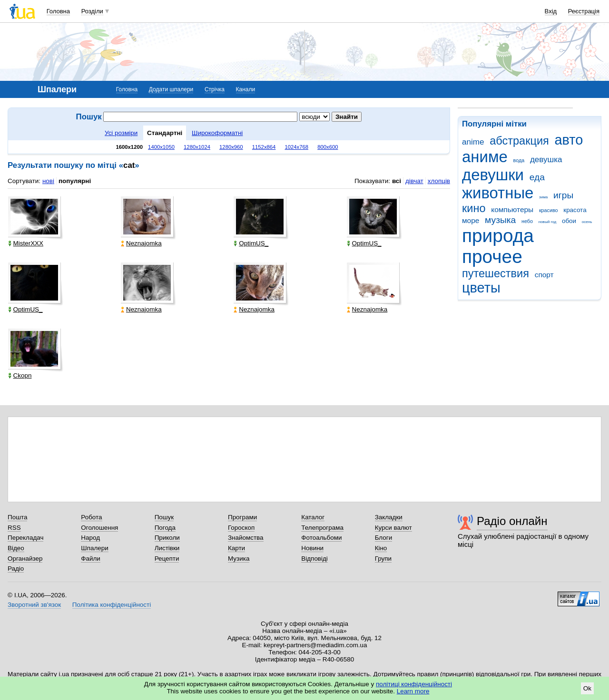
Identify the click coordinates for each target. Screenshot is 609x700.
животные (498, 193)
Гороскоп (241, 528)
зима (543, 197)
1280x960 (231, 147)
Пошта (17, 517)
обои (569, 221)
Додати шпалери (171, 89)
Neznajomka (141, 243)
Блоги (384, 538)
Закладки (389, 517)
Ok (587, 688)
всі (397, 181)
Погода (165, 528)
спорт (544, 275)
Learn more (413, 691)
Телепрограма (322, 528)
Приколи (167, 538)
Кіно (381, 548)
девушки (493, 175)
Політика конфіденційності (112, 605)
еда (537, 177)
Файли (91, 559)
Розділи (92, 11)
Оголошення (99, 528)
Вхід (551, 11)
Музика (239, 559)
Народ (90, 538)
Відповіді (314, 559)
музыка (500, 220)
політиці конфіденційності (414, 684)
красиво (549, 210)
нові (48, 181)
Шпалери (94, 548)
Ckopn (20, 375)
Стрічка (215, 89)
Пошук (164, 517)
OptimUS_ (251, 243)
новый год (547, 222)
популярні (75, 181)
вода (519, 160)
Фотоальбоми (321, 538)
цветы (481, 288)
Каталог (313, 517)
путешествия (496, 273)
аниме (485, 157)
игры (563, 195)
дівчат (414, 181)
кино (474, 208)
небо (527, 221)
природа (498, 236)
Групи (383, 559)
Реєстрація (584, 11)
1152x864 (264, 147)
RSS (14, 528)
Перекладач (25, 538)
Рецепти (167, 559)
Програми (242, 517)
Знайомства (246, 538)
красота (575, 210)
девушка (546, 160)
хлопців (439, 181)
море (471, 220)
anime (473, 142)
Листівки (167, 548)
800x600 (328, 147)
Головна (58, 11)
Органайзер (25, 559)
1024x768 (296, 147)
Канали (246, 89)
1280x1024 (197, 147)
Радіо (16, 569)
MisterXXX (26, 243)
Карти (236, 548)
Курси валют (393, 528)
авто (569, 140)
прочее (492, 257)
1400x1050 (161, 147)
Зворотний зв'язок (34, 605)
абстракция (519, 141)
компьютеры (512, 209)
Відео (16, 548)
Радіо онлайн (512, 521)
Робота (91, 517)
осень (587, 222)
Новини (312, 548)
